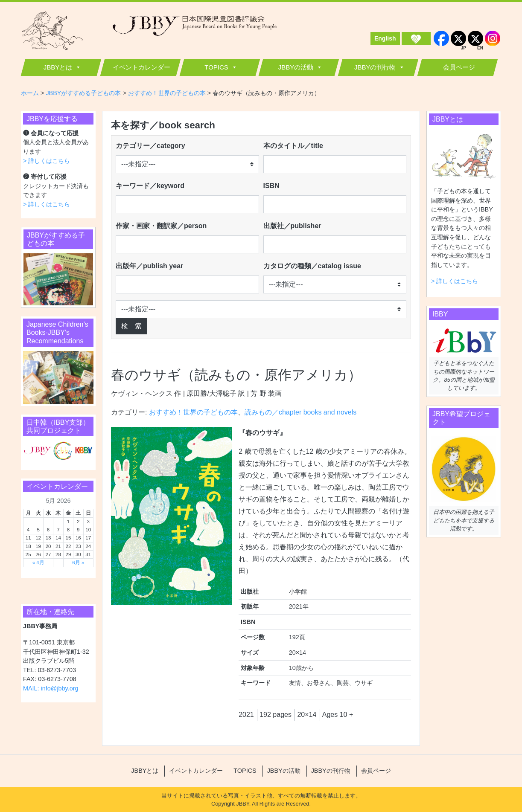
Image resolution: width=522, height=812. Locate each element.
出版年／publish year (149, 266)
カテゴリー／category (150, 146)
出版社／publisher (292, 226)
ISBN (271, 186)
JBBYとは (58, 67)
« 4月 (38, 563)
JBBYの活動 (296, 67)
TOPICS (216, 67)
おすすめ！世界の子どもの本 (193, 412)
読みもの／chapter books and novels (300, 412)
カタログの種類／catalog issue (312, 266)
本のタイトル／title (293, 146)
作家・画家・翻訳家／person (161, 226)
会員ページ (459, 67)
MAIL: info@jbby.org (51, 688)
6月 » (78, 563)
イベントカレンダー (141, 67)
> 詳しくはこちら (47, 161)
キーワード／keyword (150, 186)
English (385, 38)
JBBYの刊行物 (375, 67)
